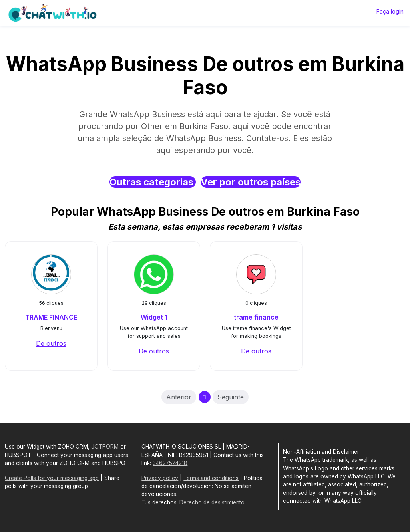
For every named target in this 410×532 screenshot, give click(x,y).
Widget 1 (154, 317)
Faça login (390, 11)
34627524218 (170, 463)
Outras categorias (153, 182)
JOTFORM (105, 447)
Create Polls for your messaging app (52, 478)
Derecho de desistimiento (212, 502)
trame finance (256, 317)
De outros (51, 343)
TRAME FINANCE (51, 317)
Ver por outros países (251, 182)
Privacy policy (160, 478)
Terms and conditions (211, 478)
